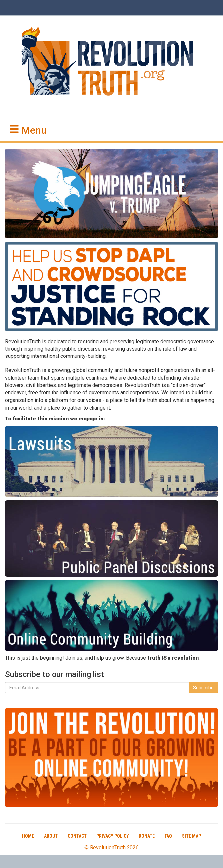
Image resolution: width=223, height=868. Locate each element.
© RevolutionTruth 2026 (111, 847)
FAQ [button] (168, 836)
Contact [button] (77, 836)
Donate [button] (147, 836)
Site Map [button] (191, 836)
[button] (28, 130)
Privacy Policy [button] (113, 836)
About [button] (51, 836)
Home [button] (28, 836)
